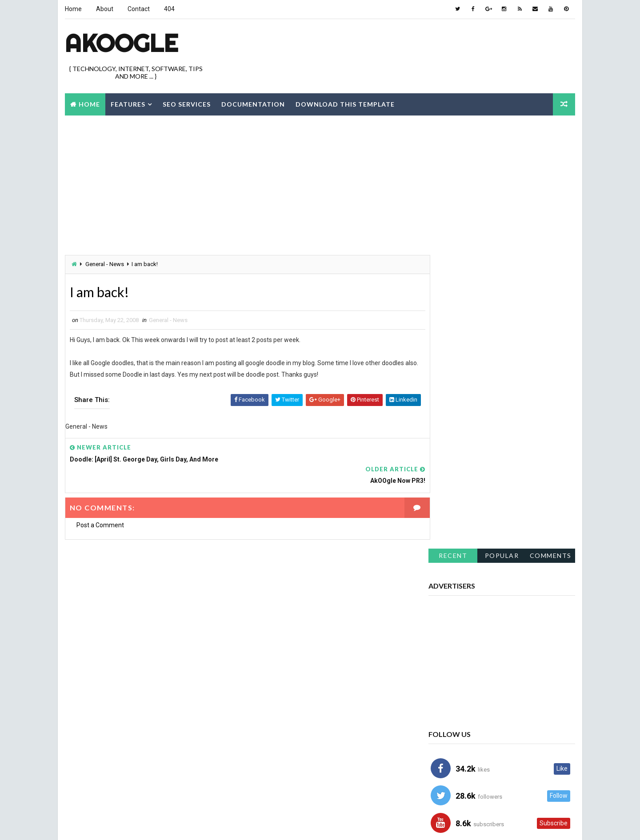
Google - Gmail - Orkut (464, 736)
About (104, 9)
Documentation (253, 104)
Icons (529, 736)
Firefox (443, 720)
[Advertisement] (413, 48)
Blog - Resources (457, 674)
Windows (446, 782)
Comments (551, 271)
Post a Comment (100, 505)
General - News (104, 264)
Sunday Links (451, 767)
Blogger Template (458, 689)
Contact (138, 9)
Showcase (447, 751)
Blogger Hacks (528, 674)
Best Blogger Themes (238, 824)
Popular (502, 271)
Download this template (345, 104)
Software (502, 751)
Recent (453, 271)
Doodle (518, 705)
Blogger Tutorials (459, 705)
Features (128, 104)
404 (169, 9)
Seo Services (186, 104)
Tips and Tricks (514, 767)
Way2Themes (141, 824)
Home (73, 9)
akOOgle (121, 43)
